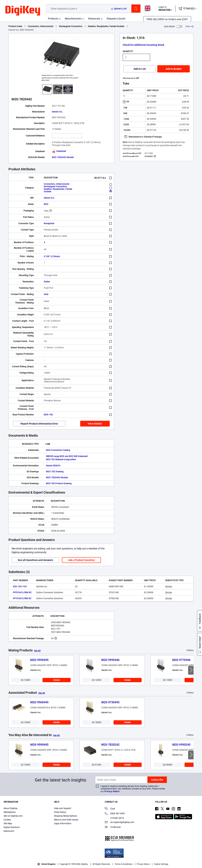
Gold (46, 294)
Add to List (140, 69)
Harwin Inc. (57, 112)
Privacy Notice (112, 791)
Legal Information (63, 823)
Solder (47, 282)
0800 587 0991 (115, 814)
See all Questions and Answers (35, 560)
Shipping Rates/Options (66, 816)
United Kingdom (46, 864)
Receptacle (49, 223)
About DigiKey (11, 808)
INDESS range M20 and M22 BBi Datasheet (67, 456)
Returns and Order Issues (66, 820)
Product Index (15, 26)
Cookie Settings (161, 864)
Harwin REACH (53, 466)
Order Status (60, 812)
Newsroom (9, 831)
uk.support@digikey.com (119, 823)
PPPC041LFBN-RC (22, 592)
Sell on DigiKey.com (13, 816)
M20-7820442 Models (63, 157)
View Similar (95, 424)
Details (57, 680)
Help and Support (63, 808)
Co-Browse (113, 827)
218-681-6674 (114, 818)
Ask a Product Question (81, 560)
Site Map (8, 823)
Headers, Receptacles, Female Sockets (106, 26)
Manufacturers (73, 19)
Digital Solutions (12, 827)
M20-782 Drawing (55, 472)
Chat (110, 809)
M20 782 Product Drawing (59, 483)
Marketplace (10, 812)
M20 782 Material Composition (61, 459)
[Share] (189, 26)
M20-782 (48, 415)
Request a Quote (116, 19)
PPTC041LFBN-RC (22, 598)
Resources (94, 19)
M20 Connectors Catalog (58, 450)
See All (37, 651)
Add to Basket (174, 69)
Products (53, 19)
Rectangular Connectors (71, 26)
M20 (46, 204)
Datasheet (59, 151)
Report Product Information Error (39, 424)
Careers (7, 820)
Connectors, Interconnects (41, 26)
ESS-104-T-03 (20, 587)
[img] (23, 11)
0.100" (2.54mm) (52, 256)
